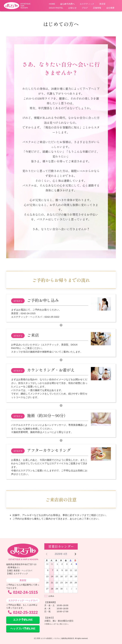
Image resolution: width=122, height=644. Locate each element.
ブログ (85, 8)
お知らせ (72, 8)
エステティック (87, 4)
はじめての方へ (67, 4)
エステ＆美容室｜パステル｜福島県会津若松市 (57, 638)
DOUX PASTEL (56, 8)
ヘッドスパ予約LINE (23, 629)
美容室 (102, 4)
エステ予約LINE (23, 620)
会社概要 (110, 8)
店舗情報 (97, 8)
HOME (52, 4)
